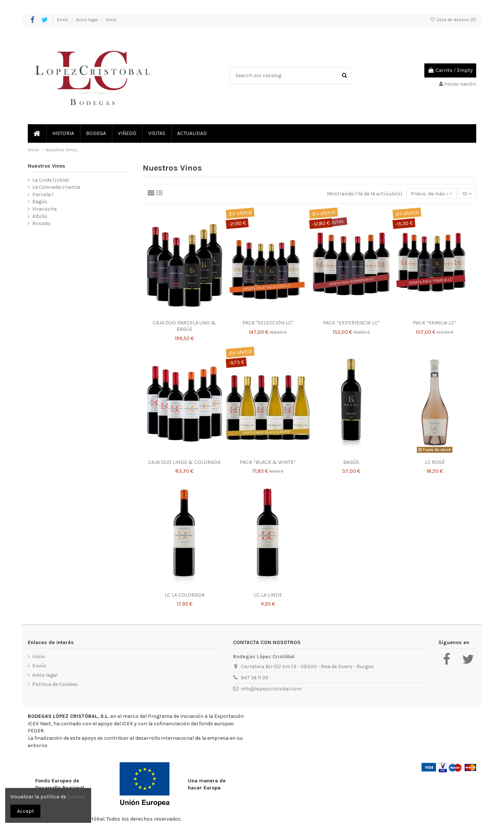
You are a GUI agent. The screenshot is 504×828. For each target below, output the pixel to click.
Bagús (40, 202)
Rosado (41, 223)
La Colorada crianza (56, 187)
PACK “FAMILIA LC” (435, 323)
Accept (26, 811)
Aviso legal (87, 20)
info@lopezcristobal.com (271, 689)
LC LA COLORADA (185, 595)
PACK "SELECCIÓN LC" (268, 323)
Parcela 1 (43, 194)
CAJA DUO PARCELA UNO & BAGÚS (184, 326)
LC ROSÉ (435, 462)
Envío (63, 20)
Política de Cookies (55, 684)
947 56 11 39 (255, 678)
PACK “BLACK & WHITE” (268, 462)
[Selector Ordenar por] (431, 194)
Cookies (77, 797)
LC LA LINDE (268, 595)
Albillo (40, 216)
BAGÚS (351, 462)
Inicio (111, 20)
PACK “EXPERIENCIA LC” (351, 323)
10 (467, 194)
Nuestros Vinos (47, 166)
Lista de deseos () (453, 20)
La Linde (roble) (51, 180)
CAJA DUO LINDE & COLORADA (184, 462)
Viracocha (44, 209)
